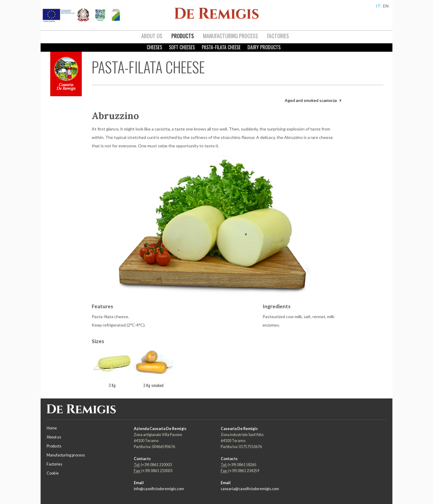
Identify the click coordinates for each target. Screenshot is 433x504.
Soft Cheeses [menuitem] (182, 47)
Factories (54, 464)
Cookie (53, 473)
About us (54, 437)
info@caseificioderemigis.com (159, 489)
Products (54, 446)
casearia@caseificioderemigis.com (250, 489)
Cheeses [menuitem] (154, 47)
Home (52, 428)
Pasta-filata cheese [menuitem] (221, 47)
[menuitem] (152, 36)
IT (378, 6)
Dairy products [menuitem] (264, 47)
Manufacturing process (66, 455)
